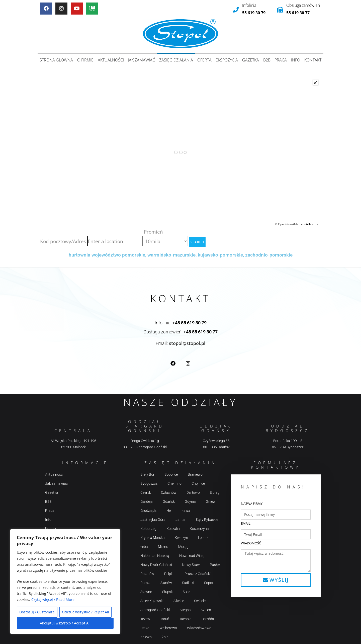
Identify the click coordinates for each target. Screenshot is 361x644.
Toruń (165, 619)
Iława (186, 511)
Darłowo (193, 492)
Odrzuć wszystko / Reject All (85, 612)
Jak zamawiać (141, 60)
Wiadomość (251, 543)
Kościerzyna (199, 529)
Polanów (147, 574)
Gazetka (251, 60)
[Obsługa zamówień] (280, 10)
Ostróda (208, 619)
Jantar (181, 520)
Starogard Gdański (155, 610)
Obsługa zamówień (303, 5)
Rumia (145, 583)
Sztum (206, 610)
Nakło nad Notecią (155, 556)
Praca (281, 60)
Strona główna (56, 60)
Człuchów (169, 492)
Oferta (204, 60)
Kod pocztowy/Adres (63, 241)
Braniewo (195, 474)
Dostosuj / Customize (37, 612)
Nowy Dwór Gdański (156, 565)
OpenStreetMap (289, 224)
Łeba (144, 547)
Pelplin (169, 574)
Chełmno (174, 483)
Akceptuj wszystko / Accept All (65, 623)
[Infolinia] (236, 10)
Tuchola (185, 619)
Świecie (200, 601)
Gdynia (190, 502)
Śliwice (179, 601)
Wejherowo (168, 628)
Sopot (209, 583)
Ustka (145, 628)
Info (296, 60)
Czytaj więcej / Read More (53, 599)
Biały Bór (147, 474)
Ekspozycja (227, 60)
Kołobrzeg (148, 529)
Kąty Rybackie (207, 520)
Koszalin (173, 529)
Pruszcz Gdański (198, 574)
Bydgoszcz (149, 483)
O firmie (85, 60)
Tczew (145, 619)
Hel (169, 511)
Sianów (166, 583)
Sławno (146, 592)
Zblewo (146, 637)
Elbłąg (215, 492)
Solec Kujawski (152, 601)
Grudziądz (148, 511)
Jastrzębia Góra (153, 520)
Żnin (165, 637)
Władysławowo (199, 628)
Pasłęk (215, 565)
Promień (153, 231)
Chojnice (198, 483)
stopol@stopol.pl (187, 343)
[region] (65, 582)
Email (246, 523)
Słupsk (167, 592)
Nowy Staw (191, 565)
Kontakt (313, 60)
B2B (267, 60)
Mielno (163, 547)
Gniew (211, 502)
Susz (187, 592)
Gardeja (147, 502)
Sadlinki (188, 583)
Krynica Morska (153, 538)
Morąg (183, 547)
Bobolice (171, 474)
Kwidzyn (181, 538)
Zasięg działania (176, 60)
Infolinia (249, 5)
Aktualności (111, 60)
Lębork (203, 538)
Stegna (185, 610)
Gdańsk (169, 502)
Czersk (146, 492)
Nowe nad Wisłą (192, 556)
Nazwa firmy (252, 503)
